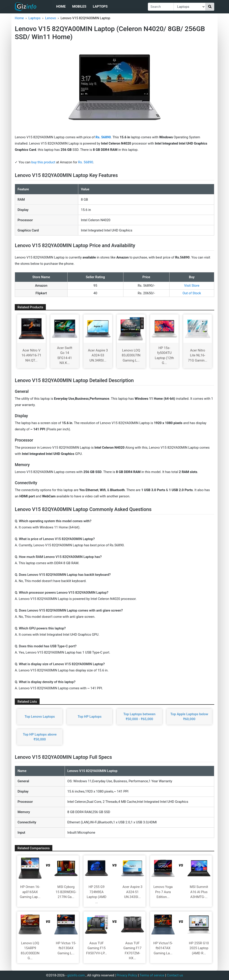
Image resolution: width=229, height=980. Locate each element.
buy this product (43, 162)
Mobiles (79, 6)
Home (61, 6)
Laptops (100, 6)
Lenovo (51, 18)
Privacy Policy (127, 975)
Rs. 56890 (86, 162)
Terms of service (152, 975)
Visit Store (192, 286)
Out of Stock (192, 293)
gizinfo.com (76, 975)
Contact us (175, 975)
